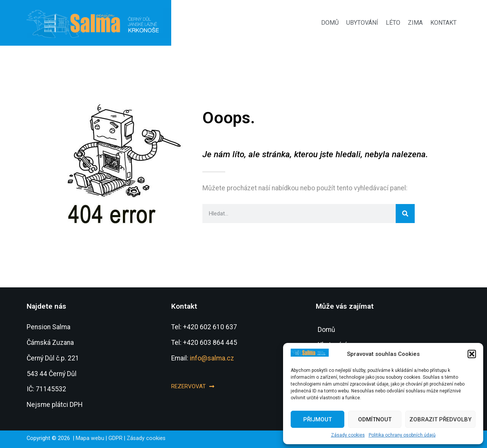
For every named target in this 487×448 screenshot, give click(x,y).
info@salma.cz (212, 358)
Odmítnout (375, 419)
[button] (472, 354)
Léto (393, 23)
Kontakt (443, 23)
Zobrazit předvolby (440, 419)
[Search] (405, 214)
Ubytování (362, 23)
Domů (330, 23)
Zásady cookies (348, 435)
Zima (415, 23)
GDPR (115, 438)
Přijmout (318, 419)
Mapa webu (90, 438)
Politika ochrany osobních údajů (402, 435)
